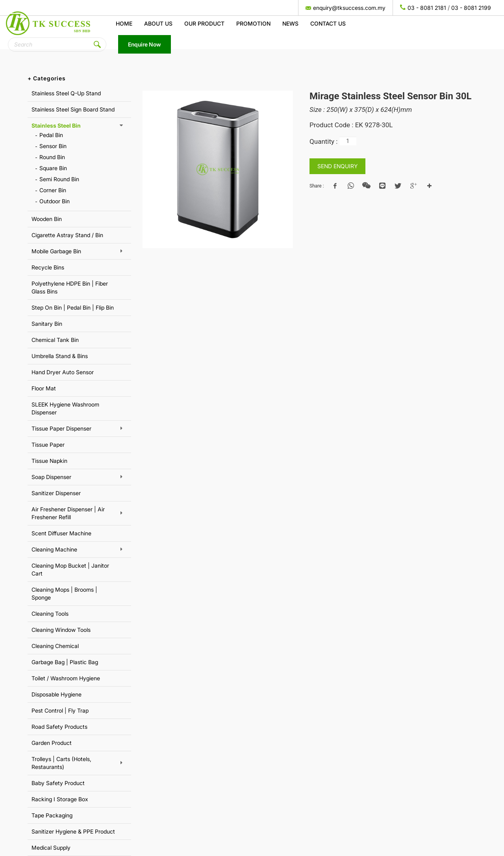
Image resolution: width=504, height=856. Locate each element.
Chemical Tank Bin (55, 340)
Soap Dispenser (51, 477)
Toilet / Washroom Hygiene (66, 678)
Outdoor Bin (55, 201)
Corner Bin (53, 190)
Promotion (253, 23)
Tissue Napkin (49, 461)
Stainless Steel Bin (56, 125)
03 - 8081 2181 (427, 8)
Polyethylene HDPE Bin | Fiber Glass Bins (70, 287)
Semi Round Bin (59, 179)
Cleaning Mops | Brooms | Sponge (64, 593)
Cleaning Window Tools (61, 630)
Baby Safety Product (58, 783)
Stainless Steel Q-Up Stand (66, 93)
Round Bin (52, 157)
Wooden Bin (47, 219)
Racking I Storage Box (60, 799)
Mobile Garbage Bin (56, 251)
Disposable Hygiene (57, 694)
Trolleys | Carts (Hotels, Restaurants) (61, 763)
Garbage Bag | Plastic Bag (65, 662)
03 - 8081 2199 (471, 8)
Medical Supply (51, 848)
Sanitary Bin (47, 324)
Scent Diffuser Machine (61, 533)
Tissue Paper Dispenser (61, 428)
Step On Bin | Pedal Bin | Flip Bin (73, 307)
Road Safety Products (59, 727)
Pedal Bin (51, 135)
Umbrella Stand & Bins (60, 356)
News (290, 23)
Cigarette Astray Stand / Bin (67, 235)
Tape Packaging (52, 815)
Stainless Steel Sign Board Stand (73, 109)
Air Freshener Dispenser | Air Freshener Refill (68, 513)
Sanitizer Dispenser (56, 493)
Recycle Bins (48, 267)
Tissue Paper (48, 445)
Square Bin (53, 168)
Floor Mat (44, 388)
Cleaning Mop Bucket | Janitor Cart (70, 569)
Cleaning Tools (50, 614)
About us (158, 23)
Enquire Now (145, 44)
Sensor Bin (53, 146)
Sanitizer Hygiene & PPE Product (73, 831)
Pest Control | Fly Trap (60, 710)
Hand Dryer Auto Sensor (63, 372)
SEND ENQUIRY (337, 166)
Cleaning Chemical (55, 646)
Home (124, 23)
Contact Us (328, 23)
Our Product (204, 23)
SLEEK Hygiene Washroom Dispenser (65, 408)
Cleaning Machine (54, 549)
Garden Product (52, 743)
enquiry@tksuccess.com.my (349, 8)
